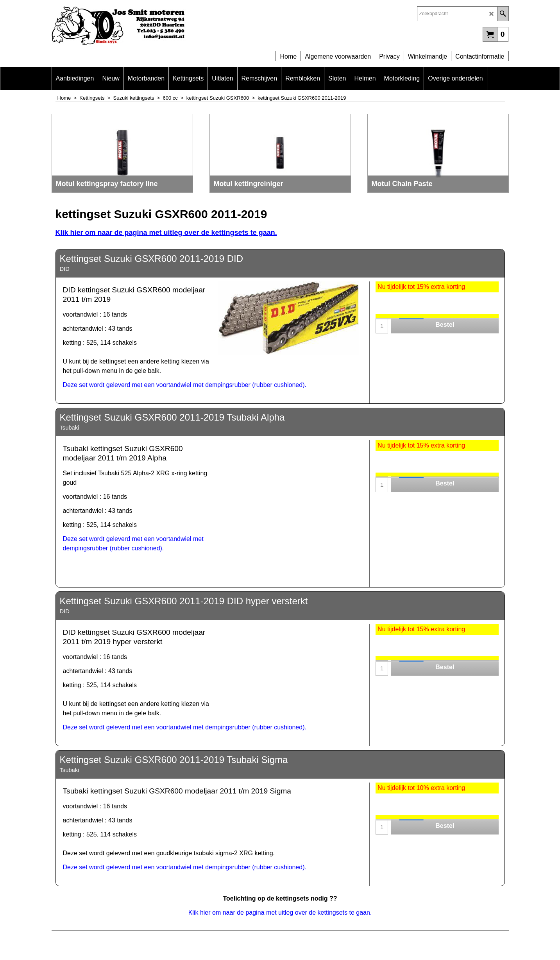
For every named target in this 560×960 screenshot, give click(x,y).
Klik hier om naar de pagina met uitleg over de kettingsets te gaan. (166, 233)
